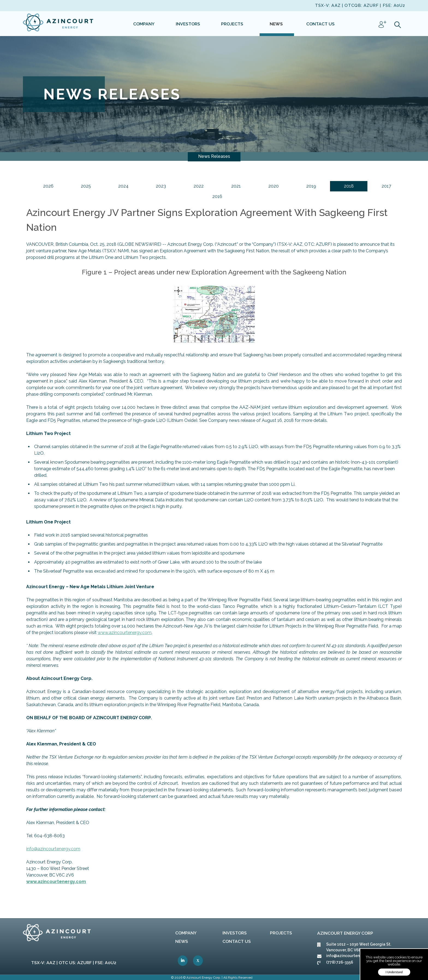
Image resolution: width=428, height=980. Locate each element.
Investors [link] (235, 933)
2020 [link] (274, 186)
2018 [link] (349, 186)
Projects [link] (281, 933)
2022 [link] (199, 186)
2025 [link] (86, 186)
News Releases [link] (214, 156)
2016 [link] (217, 196)
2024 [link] (123, 186)
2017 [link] (386, 186)
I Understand (394, 972)
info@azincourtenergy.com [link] (53, 849)
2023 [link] (161, 186)
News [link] (182, 941)
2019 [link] (311, 186)
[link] (58, 23)
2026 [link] (48, 186)
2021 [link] (236, 186)
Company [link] (186, 933)
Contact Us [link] (237, 941)
